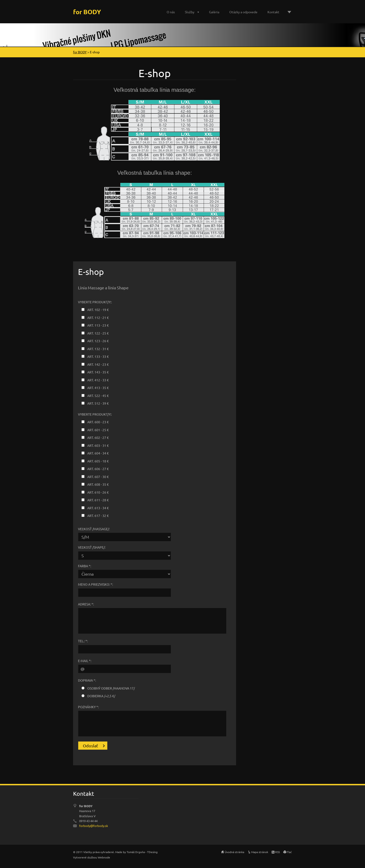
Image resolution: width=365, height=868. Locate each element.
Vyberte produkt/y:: (95, 302)
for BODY (80, 52)
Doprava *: (87, 680)
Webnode (104, 857)
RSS (277, 852)
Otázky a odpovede (243, 12)
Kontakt (273, 12)
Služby (190, 12)
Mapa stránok (260, 852)
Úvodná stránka (234, 852)
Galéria (214, 12)
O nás (171, 12)
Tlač (289, 852)
